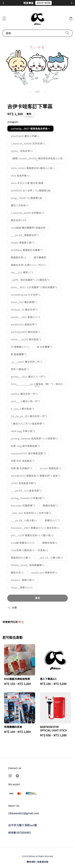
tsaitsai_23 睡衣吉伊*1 (24, 310)
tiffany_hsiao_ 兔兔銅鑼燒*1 (28, 565)
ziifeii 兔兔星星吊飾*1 (23, 483)
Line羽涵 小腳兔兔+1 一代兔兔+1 (29, 550)
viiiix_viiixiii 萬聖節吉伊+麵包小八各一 (33, 168)
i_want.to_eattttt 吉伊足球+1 (28, 143)
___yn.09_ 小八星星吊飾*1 (26, 491)
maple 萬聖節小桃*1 (23, 243)
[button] (4, 19)
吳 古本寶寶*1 (45, 347)
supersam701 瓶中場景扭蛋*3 (28, 453)
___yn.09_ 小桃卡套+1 (24, 520)
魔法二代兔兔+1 (20, 205)
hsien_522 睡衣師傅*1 (24, 302)
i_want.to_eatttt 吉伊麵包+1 (27, 213)
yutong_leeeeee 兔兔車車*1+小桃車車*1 (34, 438)
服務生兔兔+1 (50, 543)
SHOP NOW (43, 3)
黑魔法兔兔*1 (50, 505)
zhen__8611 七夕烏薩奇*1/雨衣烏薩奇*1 (34, 287)
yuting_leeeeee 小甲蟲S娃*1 (28, 498)
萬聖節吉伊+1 (18, 257)
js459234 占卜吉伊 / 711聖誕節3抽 (31, 190)
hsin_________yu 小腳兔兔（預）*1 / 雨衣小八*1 (37, 385)
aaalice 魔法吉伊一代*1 (24, 394)
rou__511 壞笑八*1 (22, 272)
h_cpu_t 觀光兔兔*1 (23, 409)
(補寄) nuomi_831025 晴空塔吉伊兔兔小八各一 (37, 160)
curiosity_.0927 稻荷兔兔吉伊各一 (30, 129)
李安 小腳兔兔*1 (20, 369)
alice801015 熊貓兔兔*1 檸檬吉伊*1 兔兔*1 (36, 476)
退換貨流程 (43, 862)
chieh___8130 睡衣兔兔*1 (26, 339)
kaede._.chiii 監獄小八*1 (26, 317)
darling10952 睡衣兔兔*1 (26, 332)
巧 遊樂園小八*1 (20, 347)
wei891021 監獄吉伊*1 (24, 324)
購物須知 (31, 862)
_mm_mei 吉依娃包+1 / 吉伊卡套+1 (31, 513)
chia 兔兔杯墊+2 (20, 176)
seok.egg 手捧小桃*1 (23, 431)
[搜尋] (67, 33)
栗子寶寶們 (40, 257)
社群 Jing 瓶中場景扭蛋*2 (25, 446)
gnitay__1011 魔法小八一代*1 (28, 377)
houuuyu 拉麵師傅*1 (23, 505)
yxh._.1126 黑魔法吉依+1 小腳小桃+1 (32, 535)
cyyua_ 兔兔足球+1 (22, 151)
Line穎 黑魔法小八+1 (23, 543)
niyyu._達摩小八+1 (22, 587)
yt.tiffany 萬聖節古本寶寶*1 (27, 250)
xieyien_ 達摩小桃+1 (23, 580)
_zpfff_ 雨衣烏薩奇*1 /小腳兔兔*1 (30, 280)
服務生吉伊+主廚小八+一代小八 (28, 265)
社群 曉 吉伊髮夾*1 (21, 468)
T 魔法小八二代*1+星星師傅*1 (28, 424)
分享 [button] (12, 608)
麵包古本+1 (17, 572)
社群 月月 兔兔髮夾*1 (23, 461)
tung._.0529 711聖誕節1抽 (26, 198)
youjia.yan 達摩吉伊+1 (44, 572)
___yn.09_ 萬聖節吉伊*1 (25, 235)
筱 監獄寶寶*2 (19, 354)
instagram (13, 122)
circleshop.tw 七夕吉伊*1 (26, 295)
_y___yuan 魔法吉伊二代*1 (27, 362)
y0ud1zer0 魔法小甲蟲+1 (25, 136)
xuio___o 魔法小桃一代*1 (26, 401)
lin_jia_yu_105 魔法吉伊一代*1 (29, 416)
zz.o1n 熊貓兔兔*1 (51, 468)
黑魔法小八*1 (52, 520)
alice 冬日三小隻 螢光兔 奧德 (27, 183)
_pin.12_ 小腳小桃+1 (51, 558)
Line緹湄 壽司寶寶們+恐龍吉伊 (28, 228)
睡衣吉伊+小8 (18, 220)
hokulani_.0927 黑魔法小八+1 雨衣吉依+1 (35, 528)
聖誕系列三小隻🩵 (21, 558)
